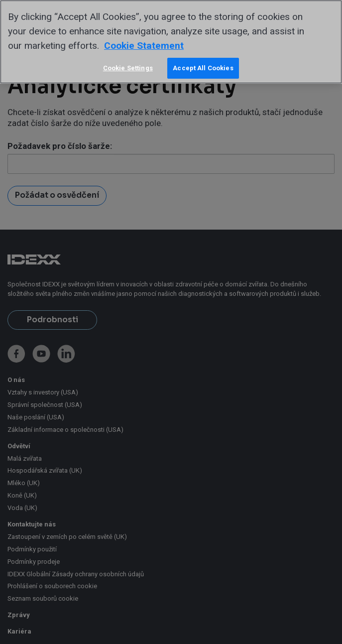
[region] (171, 42)
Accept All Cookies (203, 68)
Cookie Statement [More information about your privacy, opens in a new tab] (144, 46)
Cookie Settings (128, 68)
